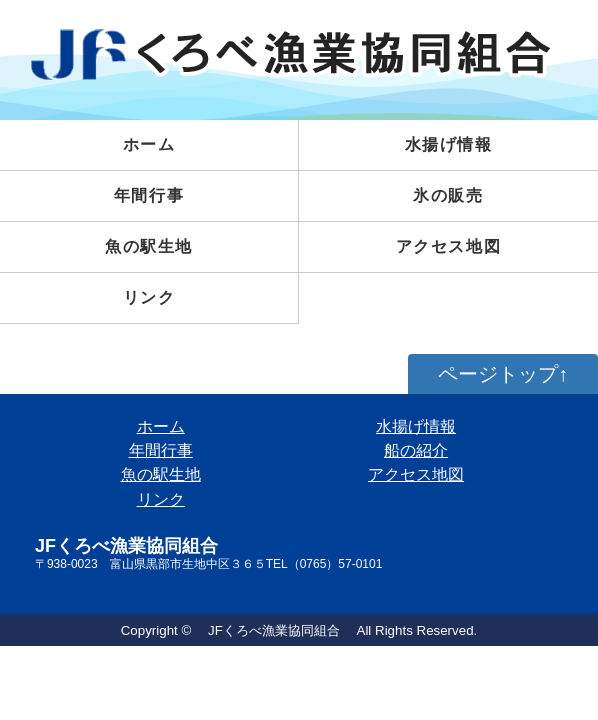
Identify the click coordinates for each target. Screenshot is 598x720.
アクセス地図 (449, 246)
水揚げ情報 (416, 426)
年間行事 (149, 195)
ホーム (149, 144)
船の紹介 (416, 450)
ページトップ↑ (503, 374)
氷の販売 (448, 195)
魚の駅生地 (149, 246)
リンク (149, 297)
